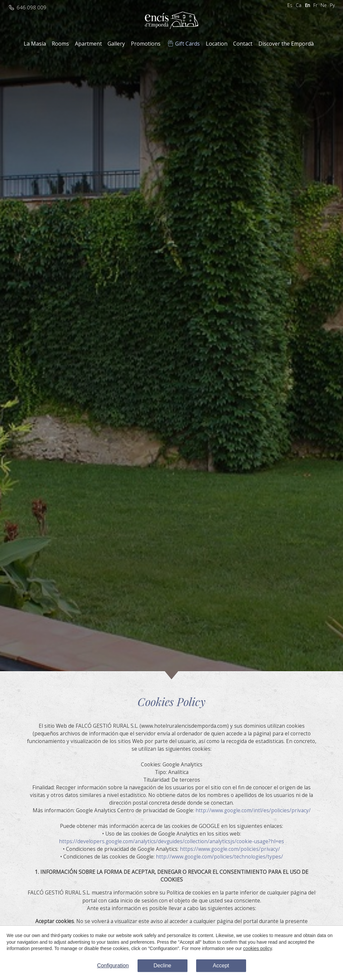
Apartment (88, 44)
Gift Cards (187, 44)
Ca (299, 5)
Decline (162, 966)
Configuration (113, 966)
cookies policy (257, 948)
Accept (221, 966)
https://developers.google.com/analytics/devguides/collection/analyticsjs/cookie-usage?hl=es (171, 841)
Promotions (146, 44)
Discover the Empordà (286, 44)
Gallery (116, 44)
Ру (332, 5)
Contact (243, 44)
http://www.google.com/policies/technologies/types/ (219, 857)
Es (290, 5)
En (307, 5)
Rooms (60, 44)
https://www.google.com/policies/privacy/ (230, 849)
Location (217, 44)
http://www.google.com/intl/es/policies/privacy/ (253, 810)
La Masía (35, 44)
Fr (315, 5)
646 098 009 (31, 7)
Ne (324, 5)
